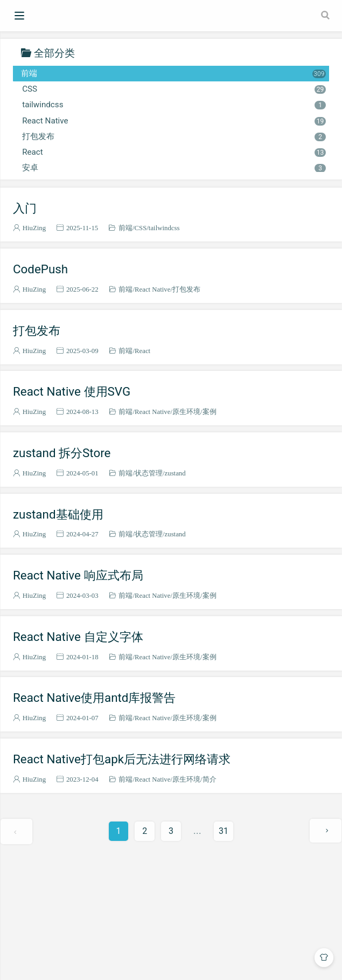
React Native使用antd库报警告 (94, 698)
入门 (25, 208)
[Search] (326, 15)
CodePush (40, 269)
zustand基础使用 (58, 514)
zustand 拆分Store (62, 453)
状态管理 (149, 473)
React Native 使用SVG (72, 391)
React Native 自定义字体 (78, 637)
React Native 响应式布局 (78, 575)
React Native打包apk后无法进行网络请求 (122, 759)
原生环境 (186, 412)
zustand (175, 473)
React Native (174, 121)
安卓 (174, 168)
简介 (210, 779)
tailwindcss (174, 105)
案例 (210, 412)
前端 (173, 73)
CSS (174, 89)
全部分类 (54, 53)
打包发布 (174, 136)
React (174, 152)
